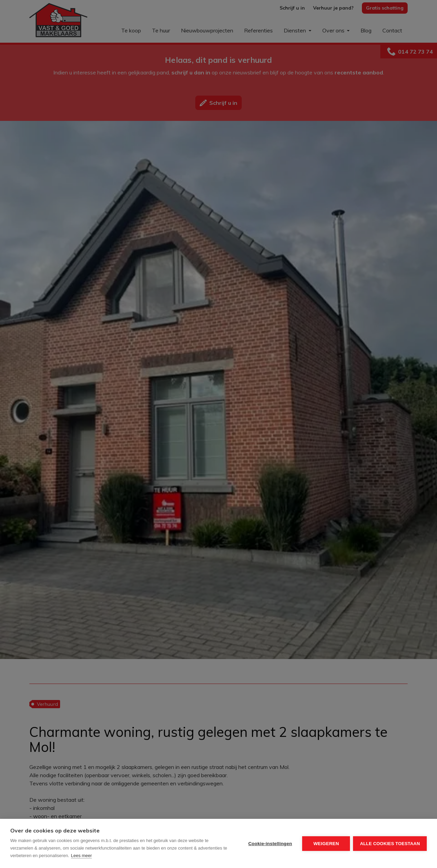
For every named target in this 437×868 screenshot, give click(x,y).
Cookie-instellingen (270, 844)
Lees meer (81, 856)
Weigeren (326, 844)
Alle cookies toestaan (390, 844)
